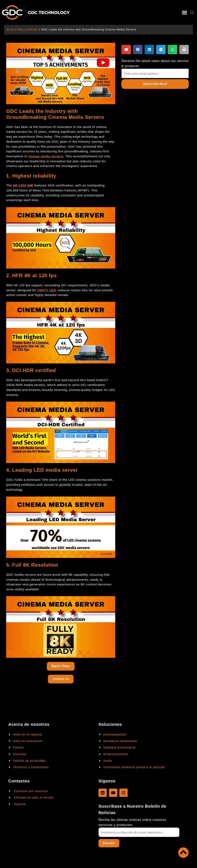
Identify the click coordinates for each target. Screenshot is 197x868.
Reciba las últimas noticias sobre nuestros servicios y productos (132, 822)
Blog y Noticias (28, 29)
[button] (185, 13)
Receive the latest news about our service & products (155, 63)
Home (10, 29)
